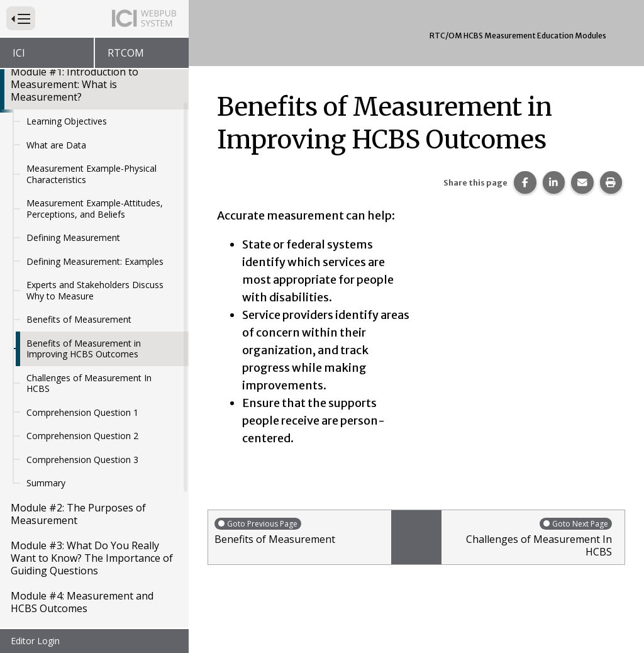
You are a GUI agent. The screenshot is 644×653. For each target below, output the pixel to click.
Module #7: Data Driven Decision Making (88, 616)
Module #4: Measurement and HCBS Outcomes (82, 503)
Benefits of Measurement (79, 220)
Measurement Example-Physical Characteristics (92, 75)
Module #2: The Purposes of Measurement (78, 415)
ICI (19, 53)
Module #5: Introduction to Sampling (75, 540)
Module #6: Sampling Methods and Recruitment (93, 578)
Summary (46, 383)
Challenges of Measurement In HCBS (89, 284)
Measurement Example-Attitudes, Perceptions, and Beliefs (95, 109)
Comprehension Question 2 (82, 336)
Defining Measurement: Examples (95, 162)
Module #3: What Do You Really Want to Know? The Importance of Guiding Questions (92, 459)
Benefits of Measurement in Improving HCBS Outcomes (84, 249)
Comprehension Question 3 (82, 360)
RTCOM (126, 53)
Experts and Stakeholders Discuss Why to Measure (95, 191)
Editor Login (35, 641)
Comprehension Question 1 (82, 313)
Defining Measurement (73, 138)
